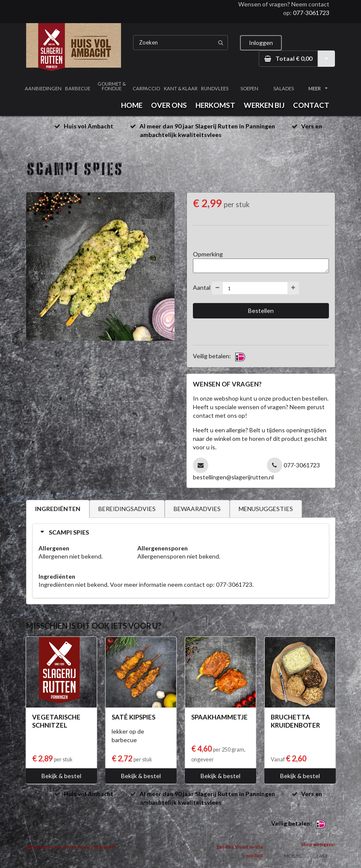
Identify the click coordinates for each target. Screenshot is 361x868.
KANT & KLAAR (181, 88)
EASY (322, 856)
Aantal (202, 287)
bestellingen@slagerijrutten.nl (233, 477)
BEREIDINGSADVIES (127, 509)
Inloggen (261, 43)
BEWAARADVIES (197, 509)
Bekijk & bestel (61, 776)
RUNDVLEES (215, 88)
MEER (318, 88)
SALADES (284, 88)
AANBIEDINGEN (43, 88)
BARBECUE (78, 88)
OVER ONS (169, 105)
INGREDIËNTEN (58, 509)
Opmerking (208, 254)
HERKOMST (215, 105)
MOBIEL (293, 856)
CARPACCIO (146, 88)
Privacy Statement (97, 847)
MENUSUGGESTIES (266, 509)
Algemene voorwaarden (51, 847)
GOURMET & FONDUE (112, 86)
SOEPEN (249, 88)
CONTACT (311, 105)
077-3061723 (311, 13)
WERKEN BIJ (264, 105)
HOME (132, 105)
